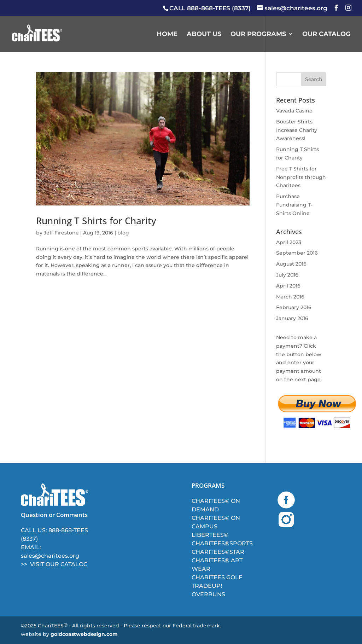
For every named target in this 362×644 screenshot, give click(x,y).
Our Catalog (326, 35)
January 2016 (292, 318)
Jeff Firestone (61, 233)
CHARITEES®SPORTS (222, 543)
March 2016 (290, 297)
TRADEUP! (207, 586)
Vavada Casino (294, 111)
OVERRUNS (208, 594)
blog (123, 233)
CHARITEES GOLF (217, 577)
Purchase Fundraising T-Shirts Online (294, 205)
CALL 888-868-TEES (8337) (210, 8)
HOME (167, 35)
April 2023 (289, 242)
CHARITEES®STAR (218, 552)
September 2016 (297, 253)
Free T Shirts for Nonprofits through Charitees (301, 177)
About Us (204, 35)
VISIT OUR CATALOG (59, 564)
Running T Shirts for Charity (96, 221)
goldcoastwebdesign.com (84, 634)
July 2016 (287, 275)
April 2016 (288, 286)
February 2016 (294, 307)
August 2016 (291, 264)
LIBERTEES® (210, 535)
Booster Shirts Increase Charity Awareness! (297, 130)
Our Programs (258, 35)
